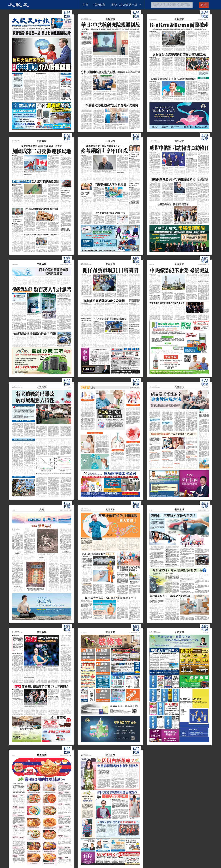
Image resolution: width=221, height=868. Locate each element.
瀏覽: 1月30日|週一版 (124, 5)
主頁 (85, 5)
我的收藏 (100, 5)
